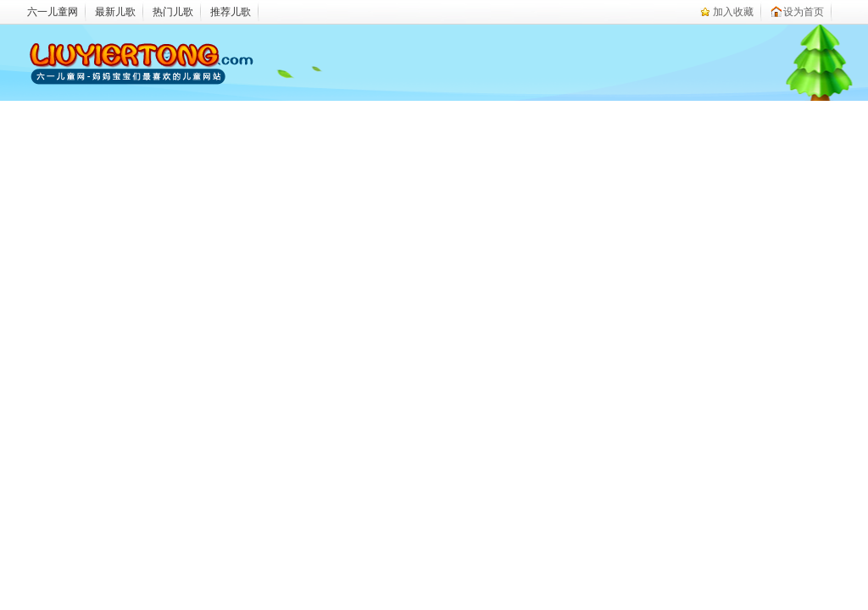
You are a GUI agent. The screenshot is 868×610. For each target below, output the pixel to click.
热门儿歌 (173, 12)
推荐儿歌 (231, 12)
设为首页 (804, 12)
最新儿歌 (115, 12)
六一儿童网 (53, 12)
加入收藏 (733, 12)
